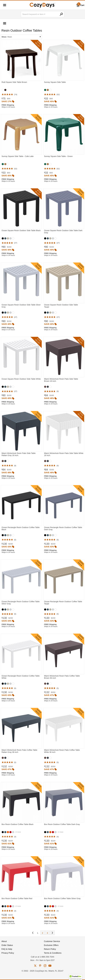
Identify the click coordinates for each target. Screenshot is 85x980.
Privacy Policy (8, 953)
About (4, 941)
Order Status (7, 945)
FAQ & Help (7, 949)
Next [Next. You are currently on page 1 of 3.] (52, 933)
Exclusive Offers (51, 945)
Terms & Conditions (53, 953)
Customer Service (52, 941)
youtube (50, 966)
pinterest (40, 966)
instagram (45, 966)
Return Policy (50, 949)
